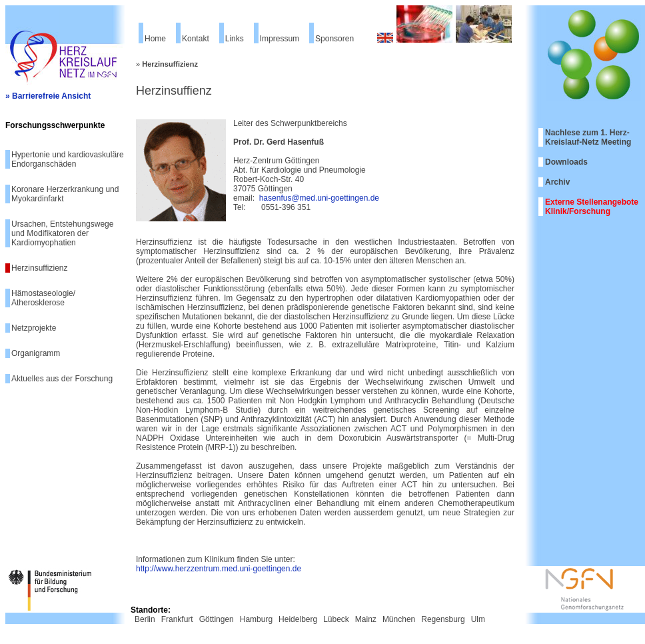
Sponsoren (334, 39)
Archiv (557, 182)
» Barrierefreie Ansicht (48, 96)
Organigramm (36, 353)
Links (235, 39)
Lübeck (336, 619)
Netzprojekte (34, 328)
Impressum (280, 39)
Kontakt (196, 39)
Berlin (145, 619)
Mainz (366, 619)
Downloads (566, 162)
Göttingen (217, 619)
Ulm (478, 619)
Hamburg (256, 619)
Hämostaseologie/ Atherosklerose (43, 298)
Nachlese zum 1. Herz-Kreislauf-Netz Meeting (588, 137)
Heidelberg (298, 619)
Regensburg (443, 619)
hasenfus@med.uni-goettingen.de (319, 198)
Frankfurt (177, 619)
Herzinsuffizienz (39, 268)
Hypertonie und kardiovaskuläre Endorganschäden (68, 159)
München (399, 619)
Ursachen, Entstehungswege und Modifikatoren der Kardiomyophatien (62, 233)
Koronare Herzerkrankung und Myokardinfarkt (65, 194)
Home (155, 39)
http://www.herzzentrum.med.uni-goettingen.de (219, 569)
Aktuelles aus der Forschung (62, 379)
